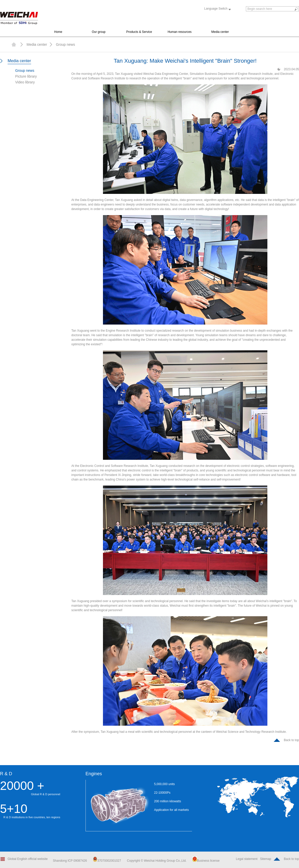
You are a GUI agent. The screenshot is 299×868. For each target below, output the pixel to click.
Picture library (26, 76)
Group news (65, 44)
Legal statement (247, 859)
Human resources (180, 32)
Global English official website (28, 859)
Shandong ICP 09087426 (70, 861)
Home (58, 32)
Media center (220, 32)
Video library (25, 82)
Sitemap (266, 859)
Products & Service (139, 32)
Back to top (291, 740)
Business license (206, 861)
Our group (99, 32)
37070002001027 (107, 861)
